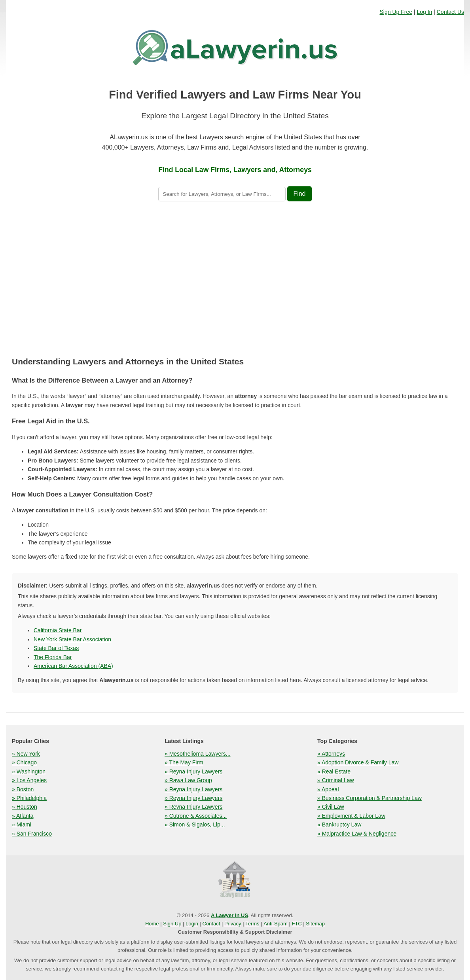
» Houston (25, 807)
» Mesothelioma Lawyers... (198, 754)
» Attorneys (331, 754)
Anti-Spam (276, 924)
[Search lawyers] (222, 194)
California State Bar (58, 630)
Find (299, 194)
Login (192, 924)
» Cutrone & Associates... (196, 816)
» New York (26, 754)
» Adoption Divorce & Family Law (358, 762)
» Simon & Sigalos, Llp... (195, 825)
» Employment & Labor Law (351, 816)
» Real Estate (334, 771)
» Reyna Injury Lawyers (193, 771)
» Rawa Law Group (188, 780)
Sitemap (315, 924)
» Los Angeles (29, 780)
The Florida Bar (53, 657)
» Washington (29, 771)
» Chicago (24, 762)
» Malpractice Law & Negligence (357, 834)
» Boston (23, 789)
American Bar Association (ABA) (73, 666)
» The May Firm (184, 762)
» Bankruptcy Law (339, 825)
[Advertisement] (235, 281)
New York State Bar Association (72, 639)
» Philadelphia (29, 798)
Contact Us (450, 12)
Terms (252, 924)
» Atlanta (23, 816)
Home (152, 924)
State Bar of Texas (56, 648)
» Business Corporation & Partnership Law (370, 798)
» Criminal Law (336, 780)
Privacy (233, 924)
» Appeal (328, 789)
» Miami (22, 825)
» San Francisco (32, 834)
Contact (211, 924)
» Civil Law (331, 807)
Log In (424, 12)
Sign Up (172, 924)
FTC (297, 924)
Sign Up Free (396, 12)
